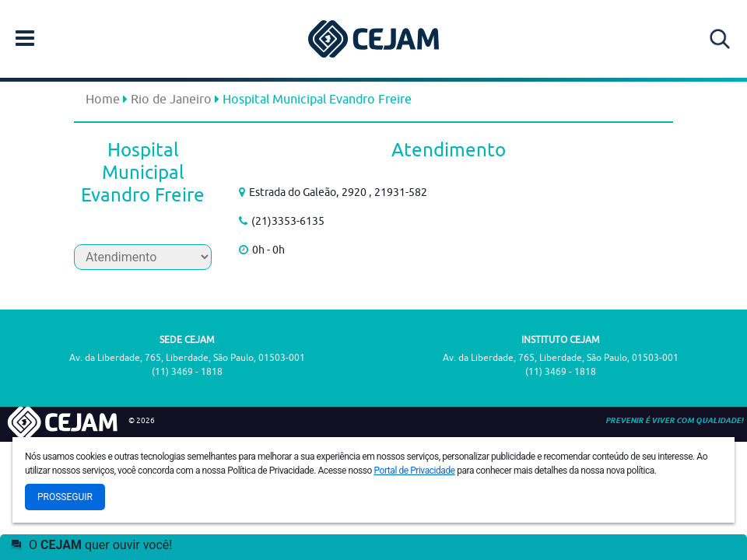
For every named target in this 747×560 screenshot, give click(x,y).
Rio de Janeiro (171, 99)
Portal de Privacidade (415, 471)
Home (103, 99)
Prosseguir (65, 497)
